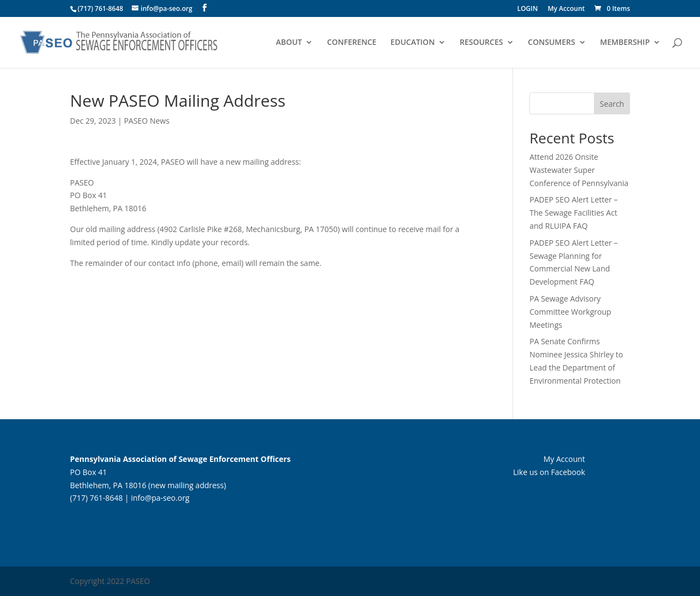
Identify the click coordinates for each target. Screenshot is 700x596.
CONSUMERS (551, 43)
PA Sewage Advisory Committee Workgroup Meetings (570, 312)
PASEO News (147, 121)
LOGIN (528, 9)
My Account (567, 9)
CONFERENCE (352, 43)
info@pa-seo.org (160, 498)
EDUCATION (413, 43)
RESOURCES (482, 43)
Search (612, 104)
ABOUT (289, 43)
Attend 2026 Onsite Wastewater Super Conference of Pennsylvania (579, 170)
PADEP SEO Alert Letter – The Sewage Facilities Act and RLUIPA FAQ (573, 213)
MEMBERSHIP (625, 43)
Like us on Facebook (549, 472)
